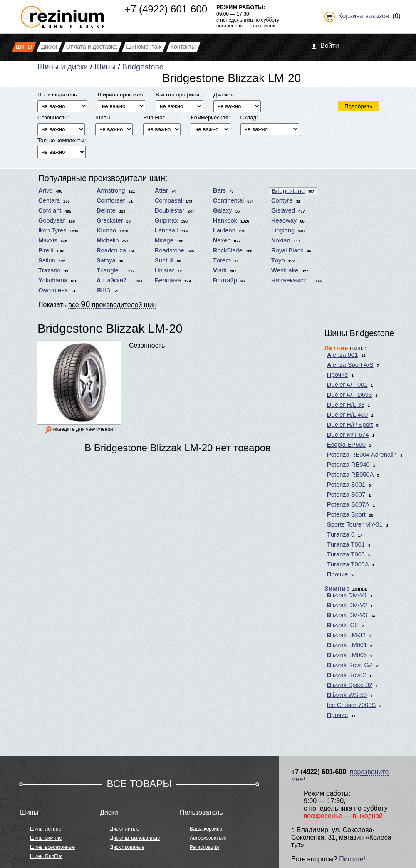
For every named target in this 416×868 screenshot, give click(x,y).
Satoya (106, 260)
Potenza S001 (346, 485)
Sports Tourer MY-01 (355, 524)
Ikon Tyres (52, 230)
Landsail (166, 230)
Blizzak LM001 (347, 645)
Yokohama (53, 280)
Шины (105, 67)
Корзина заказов (364, 16)
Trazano (50, 270)
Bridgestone (143, 67)
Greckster (110, 220)
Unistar (164, 270)
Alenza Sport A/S (350, 365)
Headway (284, 220)
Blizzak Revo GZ (350, 665)
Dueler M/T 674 (348, 435)
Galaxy (223, 210)
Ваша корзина (206, 829)
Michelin (108, 240)
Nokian (281, 240)
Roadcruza (111, 250)
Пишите (351, 859)
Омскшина (53, 290)
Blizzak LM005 (347, 655)
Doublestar (170, 210)
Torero (222, 260)
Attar (161, 190)
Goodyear (52, 220)
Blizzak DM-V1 (347, 595)
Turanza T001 (346, 544)
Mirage (164, 240)
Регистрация (204, 847)
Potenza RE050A (350, 475)
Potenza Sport (346, 514)
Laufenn (224, 230)
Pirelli (46, 250)
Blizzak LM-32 (346, 635)
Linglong (283, 230)
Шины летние (46, 829)
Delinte (106, 210)
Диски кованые (127, 847)
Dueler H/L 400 (347, 415)
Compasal (168, 200)
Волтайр (225, 280)
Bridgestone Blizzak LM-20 (110, 328)
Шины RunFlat (46, 856)
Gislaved (283, 210)
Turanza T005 (346, 554)
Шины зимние (46, 838)
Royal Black (287, 250)
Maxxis (48, 240)
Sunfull (164, 260)
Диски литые (125, 829)
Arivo (45, 190)
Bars (219, 190)
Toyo (278, 260)
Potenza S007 (346, 495)
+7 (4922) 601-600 (166, 9)
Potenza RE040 (348, 465)
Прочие (338, 375)
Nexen (222, 240)
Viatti (220, 270)
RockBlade (228, 250)
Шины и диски (63, 67)
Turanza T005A (348, 564)
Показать (97, 304)
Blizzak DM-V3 (347, 615)
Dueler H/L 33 (346, 405)
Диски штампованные (135, 838)
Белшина (168, 280)
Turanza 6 (341, 534)
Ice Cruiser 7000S (351, 705)
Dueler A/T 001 (347, 385)
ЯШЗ (103, 290)
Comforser (111, 200)
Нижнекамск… (292, 280)
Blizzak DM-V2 (347, 605)
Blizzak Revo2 (347, 675)
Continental (228, 200)
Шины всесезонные (52, 847)
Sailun (47, 260)
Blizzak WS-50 (347, 695)
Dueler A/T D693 (349, 395)
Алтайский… (115, 280)
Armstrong (111, 190)
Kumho (106, 230)
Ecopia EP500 (346, 445)
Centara (49, 200)
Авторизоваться (208, 838)
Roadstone (170, 250)
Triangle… (111, 270)
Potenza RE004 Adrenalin (362, 455)
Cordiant (50, 210)
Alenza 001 (342, 355)
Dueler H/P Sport (350, 425)
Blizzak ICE (343, 625)
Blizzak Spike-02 (350, 685)
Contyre (282, 200)
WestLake (285, 270)
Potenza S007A (348, 504)
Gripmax (166, 220)
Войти (330, 46)
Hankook (225, 220)
